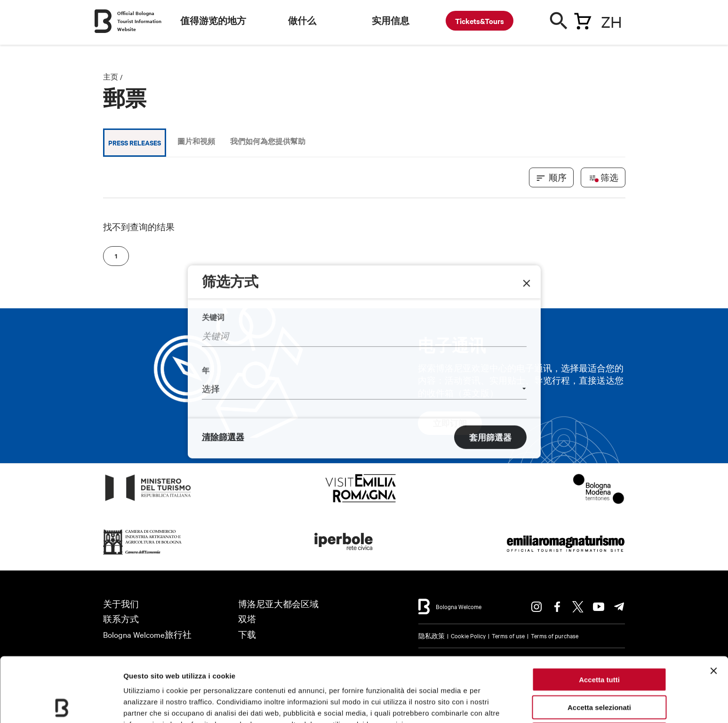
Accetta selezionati (599, 643)
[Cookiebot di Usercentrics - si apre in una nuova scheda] (61, 705)
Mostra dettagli (149, 704)
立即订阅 (450, 423)
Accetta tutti (599, 615)
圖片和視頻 (196, 141)
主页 (111, 77)
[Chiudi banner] (713, 606)
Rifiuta (599, 670)
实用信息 (391, 21)
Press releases (135, 142)
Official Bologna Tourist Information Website (139, 21)
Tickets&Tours (480, 21)
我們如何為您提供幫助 (268, 141)
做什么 (302, 21)
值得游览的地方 (213, 21)
